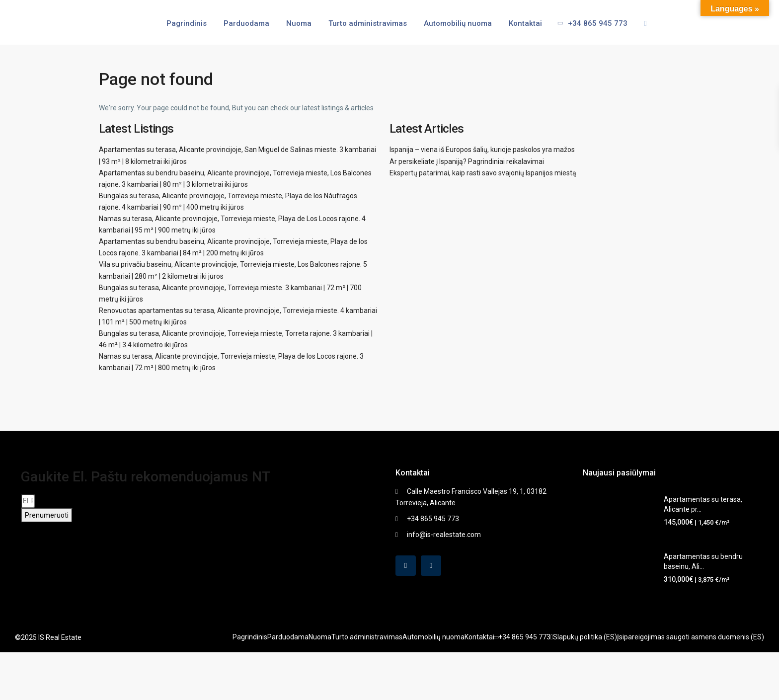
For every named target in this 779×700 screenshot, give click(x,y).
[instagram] (431, 566)
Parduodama (246, 23)
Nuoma (299, 23)
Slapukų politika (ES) (585, 637)
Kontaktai (525, 23)
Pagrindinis (187, 23)
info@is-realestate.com (444, 535)
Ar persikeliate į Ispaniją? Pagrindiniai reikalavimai (467, 161)
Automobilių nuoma (458, 23)
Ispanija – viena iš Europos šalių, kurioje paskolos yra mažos (482, 150)
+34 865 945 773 (589, 23)
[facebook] (406, 566)
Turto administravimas (368, 23)
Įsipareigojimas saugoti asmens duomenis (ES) (691, 637)
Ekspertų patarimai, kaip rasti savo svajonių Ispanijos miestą (483, 173)
